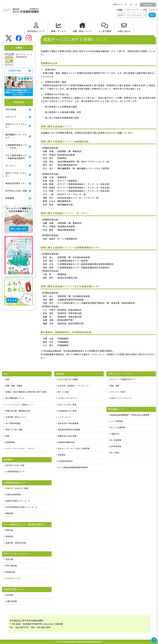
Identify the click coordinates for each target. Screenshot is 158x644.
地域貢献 (61, 455)
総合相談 (9, 595)
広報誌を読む (20, 71)
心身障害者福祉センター (15, 472)
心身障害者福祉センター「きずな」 (18, 147)
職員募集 (18, 198)
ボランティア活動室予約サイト (122, 379)
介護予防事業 (10, 601)
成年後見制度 (115, 446)
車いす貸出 (114, 453)
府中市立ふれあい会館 (18, 191)
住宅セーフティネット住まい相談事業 (73, 449)
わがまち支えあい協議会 (67, 379)
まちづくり (18, 117)
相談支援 (9, 530)
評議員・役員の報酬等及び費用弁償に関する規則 (25, 392)
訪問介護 (9, 559)
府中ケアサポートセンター (18, 175)
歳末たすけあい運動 (13, 430)
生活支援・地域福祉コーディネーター (73, 386)
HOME (119, 10)
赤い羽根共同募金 (12, 423)
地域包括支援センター (18, 183)
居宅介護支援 (10, 566)
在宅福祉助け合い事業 (66, 411)
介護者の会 (114, 434)
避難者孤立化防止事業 (66, 436)
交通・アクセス (148, 10)
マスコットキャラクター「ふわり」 (20, 449)
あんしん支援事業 (117, 428)
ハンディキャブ (64, 417)
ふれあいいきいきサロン (67, 398)
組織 (7, 436)
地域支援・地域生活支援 (15, 543)
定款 (7, 379)
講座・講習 (114, 386)
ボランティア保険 (117, 392)
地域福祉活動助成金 (65, 442)
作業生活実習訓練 (12, 495)
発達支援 (9, 536)
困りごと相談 (63, 392)
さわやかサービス (12, 578)
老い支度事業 (115, 440)
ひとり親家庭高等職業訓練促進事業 (72, 467)
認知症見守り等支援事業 (67, 423)
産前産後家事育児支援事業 (68, 430)
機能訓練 (9, 513)
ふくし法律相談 (116, 421)
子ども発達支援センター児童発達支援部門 (18, 157)
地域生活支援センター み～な (17, 501)
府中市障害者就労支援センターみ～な (21, 507)
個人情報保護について (14, 398)
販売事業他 (9, 442)
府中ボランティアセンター (18, 126)
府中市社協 (18, 110)
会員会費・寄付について (15, 417)
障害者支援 (9, 572)
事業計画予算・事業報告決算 (17, 411)
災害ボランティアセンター (120, 398)
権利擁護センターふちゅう (18, 136)
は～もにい (18, 166)
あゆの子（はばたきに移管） (17, 488)
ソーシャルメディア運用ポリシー (19, 405)
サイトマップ (131, 10)
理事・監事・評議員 (13, 386)
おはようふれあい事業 (66, 405)
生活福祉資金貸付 (64, 461)
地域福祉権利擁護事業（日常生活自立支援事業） (130, 415)
